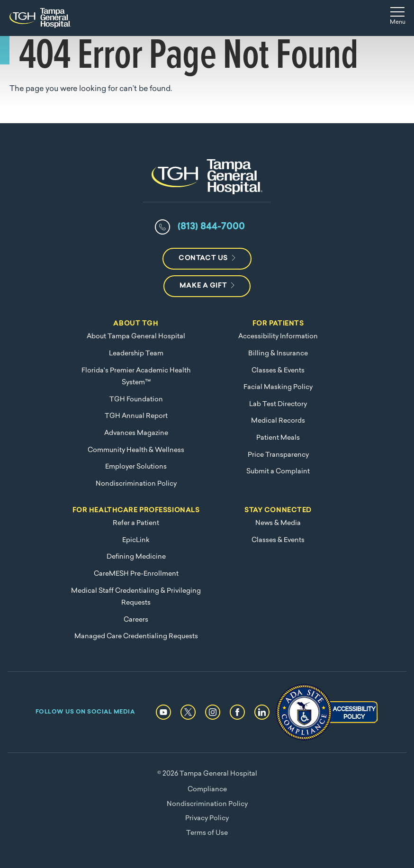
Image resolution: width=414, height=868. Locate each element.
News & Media (278, 523)
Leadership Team (136, 354)
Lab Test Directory (278, 404)
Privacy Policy (207, 818)
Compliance (207, 790)
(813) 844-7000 (211, 227)
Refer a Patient (136, 523)
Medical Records (278, 421)
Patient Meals (278, 438)
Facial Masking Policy (278, 387)
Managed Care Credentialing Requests (136, 637)
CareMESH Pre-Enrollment (136, 574)
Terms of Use (207, 833)
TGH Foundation (136, 400)
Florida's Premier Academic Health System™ (136, 377)
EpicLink (136, 540)
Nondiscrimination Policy (136, 484)
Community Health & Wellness (136, 450)
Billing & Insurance (278, 354)
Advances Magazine (136, 433)
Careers (136, 620)
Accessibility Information (278, 337)
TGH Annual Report (136, 416)
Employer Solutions (136, 467)
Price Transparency (278, 455)
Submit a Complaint (278, 472)
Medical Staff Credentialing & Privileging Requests (136, 597)
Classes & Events (278, 371)
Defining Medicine (136, 557)
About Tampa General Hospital (136, 337)
